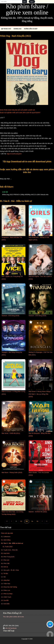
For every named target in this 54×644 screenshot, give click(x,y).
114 (32, 521)
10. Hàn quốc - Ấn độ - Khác (10, 570)
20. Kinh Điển (5, 604)
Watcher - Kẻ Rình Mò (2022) (38, 512)
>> (47, 521)
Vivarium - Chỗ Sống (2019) (10, 316)
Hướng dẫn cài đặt (31, 29)
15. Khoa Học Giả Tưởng (9, 587)
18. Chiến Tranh (6, 597)
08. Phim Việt (5, 563)
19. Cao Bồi (5, 600)
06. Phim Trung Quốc (8, 557)
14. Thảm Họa (6, 584)
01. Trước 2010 (8, 547)
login (32, 2)
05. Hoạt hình (5, 553)
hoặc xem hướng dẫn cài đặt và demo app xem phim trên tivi (27, 171)
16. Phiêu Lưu (6, 590)
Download (18, 29)
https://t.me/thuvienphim (14, 154)
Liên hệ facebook (11, 628)
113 (27, 521)
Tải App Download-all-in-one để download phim (27, 162)
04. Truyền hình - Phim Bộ (9, 550)
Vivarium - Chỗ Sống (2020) (37, 316)
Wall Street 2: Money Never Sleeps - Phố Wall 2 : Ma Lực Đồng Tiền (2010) (40, 394)
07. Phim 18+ (5, 560)
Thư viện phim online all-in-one (13, 617)
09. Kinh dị (4, 567)
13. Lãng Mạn (5, 580)
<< (7, 521)
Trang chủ (6, 29)
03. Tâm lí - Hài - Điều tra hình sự (12, 543)
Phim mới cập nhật (7, 533)
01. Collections (6, 537)
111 (16, 521)
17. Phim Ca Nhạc (7, 594)
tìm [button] (25, 2)
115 (37, 521)
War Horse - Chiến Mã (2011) (11, 433)
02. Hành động (6, 540)
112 (21, 521)
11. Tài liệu (4, 573)
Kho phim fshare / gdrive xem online (27, 9)
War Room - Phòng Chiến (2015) (12, 472)
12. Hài (3, 577)
